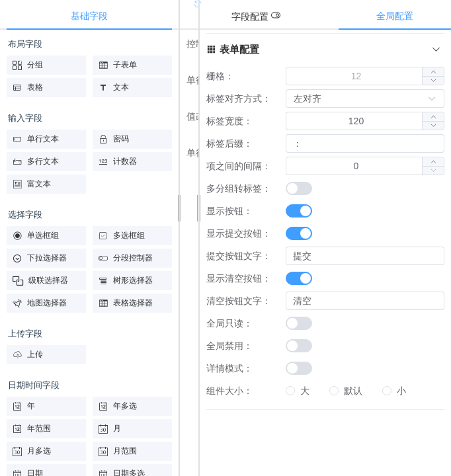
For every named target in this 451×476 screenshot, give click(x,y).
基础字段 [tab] (89, 16)
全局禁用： (229, 346)
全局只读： (229, 323)
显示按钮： (229, 211)
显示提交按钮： (239, 233)
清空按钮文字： (239, 301)
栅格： (220, 76)
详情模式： (229, 368)
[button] (433, 80)
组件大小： (229, 391)
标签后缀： (229, 143)
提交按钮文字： (239, 256)
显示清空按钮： (239, 278)
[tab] (263, 17)
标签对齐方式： (239, 99)
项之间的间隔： (239, 166)
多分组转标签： (239, 188)
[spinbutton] (356, 76)
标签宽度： (229, 121)
